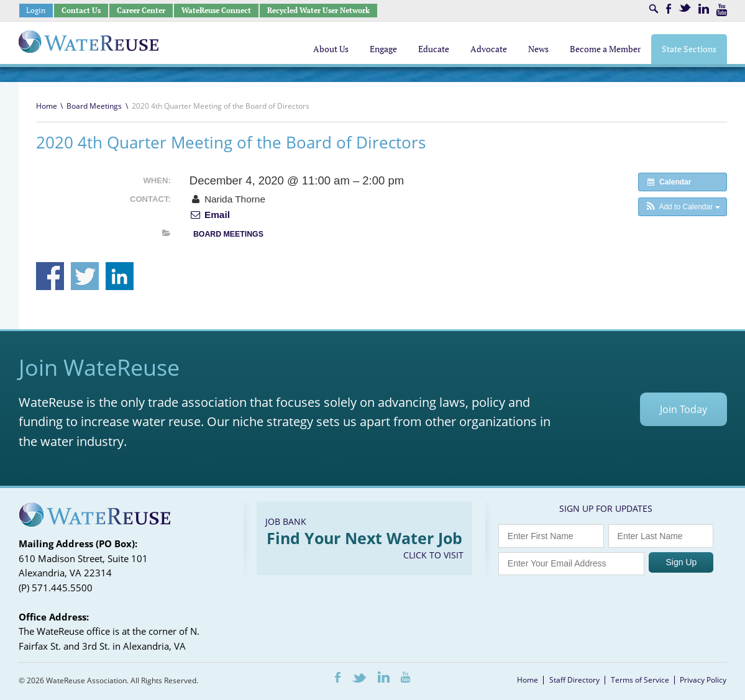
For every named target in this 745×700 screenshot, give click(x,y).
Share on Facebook (50, 276)
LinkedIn (704, 9)
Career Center (141, 10)
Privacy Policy (703, 680)
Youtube (722, 10)
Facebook (669, 9)
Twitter (685, 8)
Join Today (683, 409)
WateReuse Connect (216, 10)
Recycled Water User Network (318, 10)
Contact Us (81, 10)
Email (210, 215)
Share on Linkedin (120, 276)
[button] (683, 207)
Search (654, 9)
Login (36, 10)
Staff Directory (574, 680)
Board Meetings (94, 106)
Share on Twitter (85, 276)
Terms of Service (640, 680)
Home (47, 106)
